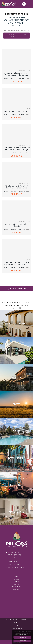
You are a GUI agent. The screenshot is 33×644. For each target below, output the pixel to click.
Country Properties (17, 629)
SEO (17, 577)
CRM (17, 574)
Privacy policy (23, 620)
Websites (16, 584)
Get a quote (17, 589)
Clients (17, 582)
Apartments (16, 623)
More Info (22, 641)
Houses (16, 626)
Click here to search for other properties (17, 35)
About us (17, 579)
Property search (17, 587)
